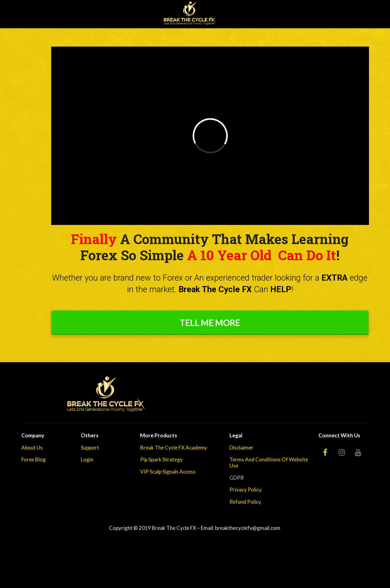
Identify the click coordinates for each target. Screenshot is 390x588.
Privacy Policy (246, 490)
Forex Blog (34, 460)
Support (90, 448)
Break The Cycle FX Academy (174, 448)
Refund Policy (245, 502)
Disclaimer (241, 448)
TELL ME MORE (210, 323)
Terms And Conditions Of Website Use (269, 462)
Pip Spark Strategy (161, 460)
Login (87, 460)
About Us (32, 448)
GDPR (237, 478)
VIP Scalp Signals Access (168, 472)
